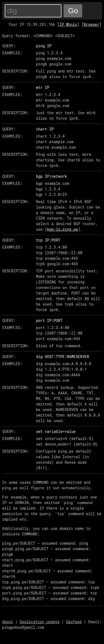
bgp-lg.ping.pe (63, 229)
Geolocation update (40, 622)
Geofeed (74, 622)
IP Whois (68, 24)
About (8, 622)
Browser (92, 24)
